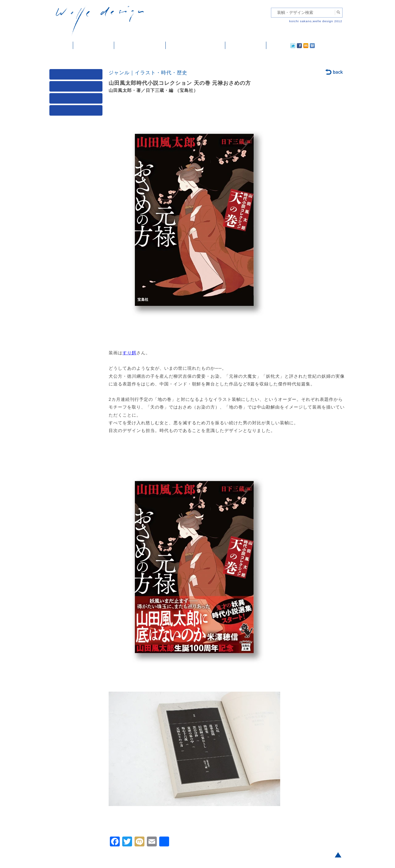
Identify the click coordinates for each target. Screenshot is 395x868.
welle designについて (195, 45)
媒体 (77, 76)
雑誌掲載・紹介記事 (140, 45)
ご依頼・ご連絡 (246, 45)
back (334, 72)
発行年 (77, 112)
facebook (282, 45)
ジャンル (77, 88)
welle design (100, 21)
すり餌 (129, 353)
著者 (77, 100)
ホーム (61, 45)
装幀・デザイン (94, 45)
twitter (273, 45)
